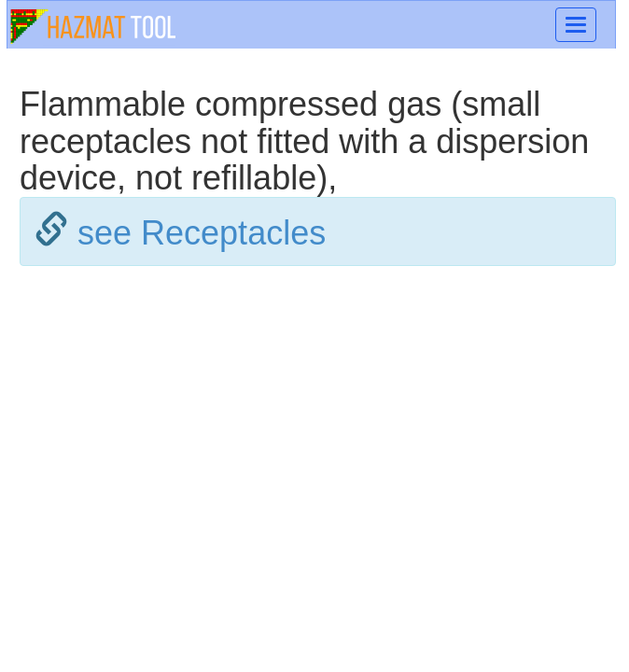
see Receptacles (202, 233)
